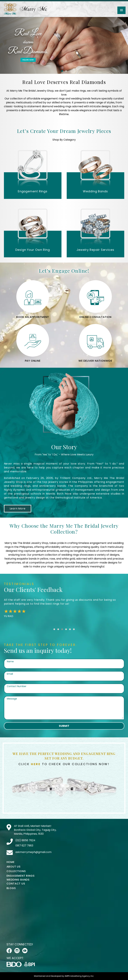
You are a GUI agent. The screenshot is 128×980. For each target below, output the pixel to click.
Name (10, 661)
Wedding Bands (18, 880)
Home (11, 862)
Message (12, 699)
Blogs (11, 888)
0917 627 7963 (24, 846)
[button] (121, 10)
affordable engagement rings (46, 99)
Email (10, 674)
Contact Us (16, 884)
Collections (16, 871)
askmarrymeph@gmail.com (33, 852)
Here (36, 764)
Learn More (18, 509)
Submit (64, 726)
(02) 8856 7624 (25, 840)
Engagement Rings (21, 876)
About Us (14, 867)
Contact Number (17, 686)
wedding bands (81, 99)
